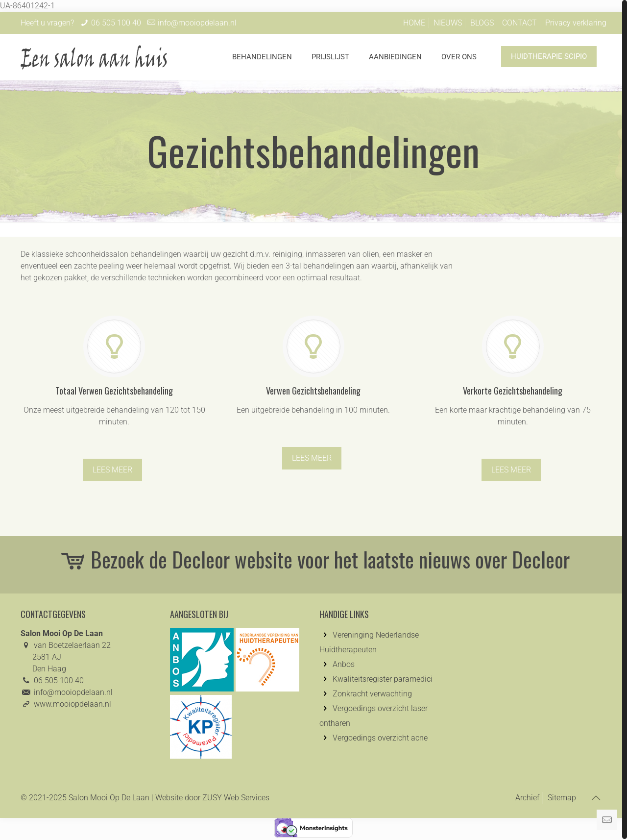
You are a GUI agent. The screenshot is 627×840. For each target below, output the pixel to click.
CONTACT (519, 23)
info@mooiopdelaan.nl (197, 23)
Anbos (344, 664)
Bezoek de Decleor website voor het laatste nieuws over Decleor (314, 559)
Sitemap (562, 798)
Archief (527, 798)
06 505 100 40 (116, 23)
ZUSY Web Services (236, 798)
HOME (414, 23)
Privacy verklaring (576, 23)
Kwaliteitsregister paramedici (383, 679)
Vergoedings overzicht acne (380, 738)
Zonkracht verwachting (372, 694)
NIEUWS (448, 23)
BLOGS (482, 23)
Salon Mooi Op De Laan (109, 798)
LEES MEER (112, 470)
